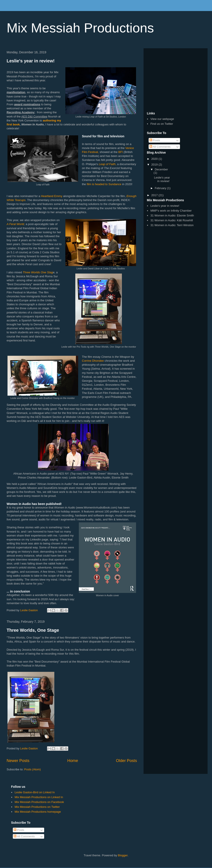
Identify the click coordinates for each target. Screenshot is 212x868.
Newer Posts (18, 761)
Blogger (123, 855)
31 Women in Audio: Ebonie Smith (172, 215)
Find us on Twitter (162, 124)
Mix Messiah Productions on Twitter (37, 807)
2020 (155, 159)
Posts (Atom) (33, 769)
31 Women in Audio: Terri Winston (172, 225)
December (161, 169)
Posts (155, 140)
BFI (121, 152)
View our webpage (162, 119)
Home (73, 761)
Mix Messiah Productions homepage (38, 812)
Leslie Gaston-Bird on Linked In (35, 792)
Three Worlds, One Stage (33, 630)
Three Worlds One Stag (38, 272)
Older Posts (126, 761)
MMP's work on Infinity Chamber (171, 211)
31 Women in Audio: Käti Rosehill (172, 220)
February (161, 188)
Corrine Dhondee (93, 361)
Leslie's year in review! (31, 61)
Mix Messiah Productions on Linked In (39, 797)
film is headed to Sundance (104, 184)
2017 (155, 195)
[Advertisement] (176, 79)
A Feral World (15, 224)
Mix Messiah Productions (80, 28)
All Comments (160, 147)
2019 (155, 165)
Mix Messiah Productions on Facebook (39, 802)
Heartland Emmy (52, 196)
